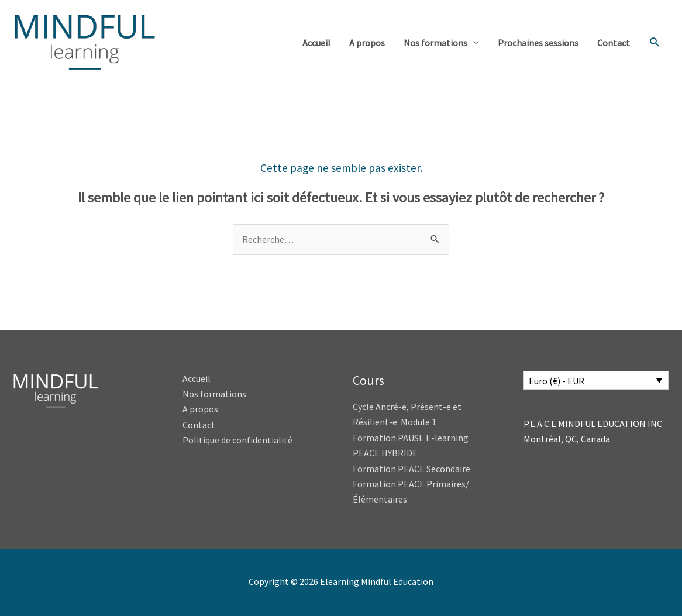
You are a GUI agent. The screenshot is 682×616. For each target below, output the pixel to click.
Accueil (316, 43)
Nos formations (435, 43)
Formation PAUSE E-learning (411, 438)
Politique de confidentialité (237, 440)
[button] (655, 42)
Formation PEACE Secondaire (411, 469)
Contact (614, 43)
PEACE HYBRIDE (386, 453)
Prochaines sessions (538, 43)
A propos (367, 43)
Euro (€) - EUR (557, 381)
